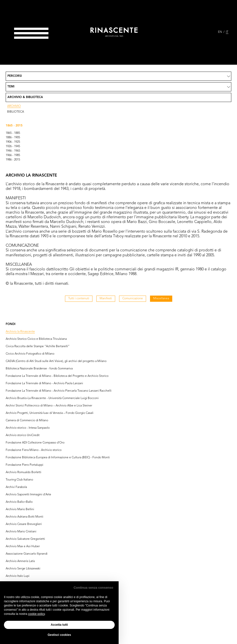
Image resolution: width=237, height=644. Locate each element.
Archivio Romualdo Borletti (23, 472)
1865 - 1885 (13, 133)
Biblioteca (16, 112)
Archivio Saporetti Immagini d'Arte (28, 495)
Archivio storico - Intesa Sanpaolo (28, 428)
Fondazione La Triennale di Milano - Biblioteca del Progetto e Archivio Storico (57, 376)
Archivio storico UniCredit (23, 435)
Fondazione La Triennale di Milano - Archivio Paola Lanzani (44, 383)
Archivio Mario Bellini (20, 509)
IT (227, 32)
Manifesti (106, 299)
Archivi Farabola (16, 487)
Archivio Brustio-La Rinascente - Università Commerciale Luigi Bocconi (52, 398)
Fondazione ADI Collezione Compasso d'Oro (35, 443)
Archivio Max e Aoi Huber (23, 546)
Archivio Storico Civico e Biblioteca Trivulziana (36, 339)
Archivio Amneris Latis (20, 561)
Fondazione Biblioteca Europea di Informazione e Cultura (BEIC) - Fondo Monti (58, 458)
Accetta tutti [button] (59, 625)
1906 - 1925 (13, 142)
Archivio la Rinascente (20, 332)
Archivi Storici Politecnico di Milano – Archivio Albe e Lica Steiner (49, 406)
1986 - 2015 (13, 160)
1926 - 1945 (13, 146)
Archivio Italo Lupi (18, 576)
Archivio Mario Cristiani (21, 532)
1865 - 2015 (14, 126)
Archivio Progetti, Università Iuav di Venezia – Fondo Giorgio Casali (50, 413)
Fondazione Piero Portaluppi (24, 465)
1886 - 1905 (13, 138)
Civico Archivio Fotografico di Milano (30, 354)
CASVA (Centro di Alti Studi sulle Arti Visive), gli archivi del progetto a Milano (56, 361)
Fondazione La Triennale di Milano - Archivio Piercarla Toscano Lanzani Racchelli (59, 391)
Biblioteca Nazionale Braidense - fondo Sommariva (39, 369)
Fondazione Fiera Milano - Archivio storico (34, 450)
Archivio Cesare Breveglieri (24, 524)
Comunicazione (133, 299)
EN (220, 32)
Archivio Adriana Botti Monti (24, 517)
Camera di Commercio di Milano (27, 421)
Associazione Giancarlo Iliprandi (27, 554)
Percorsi (15, 76)
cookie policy (36, 614)
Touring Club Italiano (19, 480)
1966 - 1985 (13, 155)
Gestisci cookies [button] (59, 635)
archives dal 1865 (114, 36)
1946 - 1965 (13, 151)
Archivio (14, 106)
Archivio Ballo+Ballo (19, 502)
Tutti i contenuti (79, 299)
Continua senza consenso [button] (93, 588)
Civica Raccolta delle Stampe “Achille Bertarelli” (38, 346)
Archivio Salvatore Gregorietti (25, 539)
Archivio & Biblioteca (25, 97)
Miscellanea (161, 299)
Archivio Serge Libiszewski (23, 569)
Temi (11, 87)
